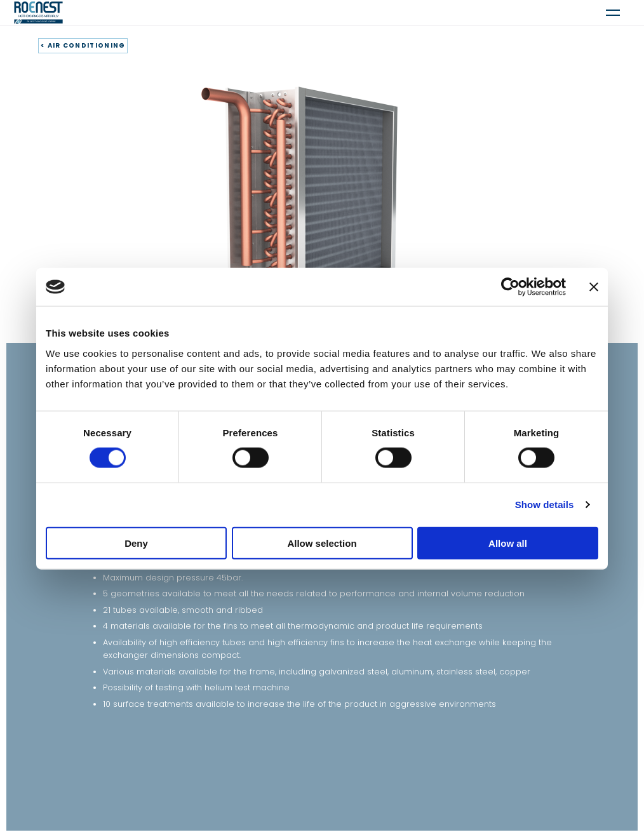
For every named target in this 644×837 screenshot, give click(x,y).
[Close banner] (594, 287)
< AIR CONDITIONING (83, 45)
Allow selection (322, 543)
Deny (136, 543)
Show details (545, 505)
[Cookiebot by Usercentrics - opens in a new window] (510, 287)
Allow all (508, 543)
